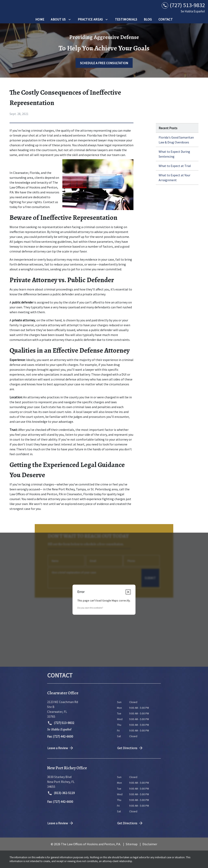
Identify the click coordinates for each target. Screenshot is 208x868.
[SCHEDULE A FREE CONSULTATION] (104, 63)
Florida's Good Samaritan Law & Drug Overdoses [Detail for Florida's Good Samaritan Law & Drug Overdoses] (176, 140)
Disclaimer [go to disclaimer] (150, 844)
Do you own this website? (90, 608)
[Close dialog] (128, 592)
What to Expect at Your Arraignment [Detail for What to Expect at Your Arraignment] (174, 178)
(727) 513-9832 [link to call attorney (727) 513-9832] (61, 723)
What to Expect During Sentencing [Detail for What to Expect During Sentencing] (174, 154)
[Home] (40, 19)
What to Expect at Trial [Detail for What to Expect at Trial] (175, 166)
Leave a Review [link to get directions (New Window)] (61, 748)
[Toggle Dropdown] (70, 19)
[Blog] (148, 19)
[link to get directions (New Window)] (79, 709)
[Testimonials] (126, 19)
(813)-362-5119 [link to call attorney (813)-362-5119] (61, 793)
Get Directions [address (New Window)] (130, 748)
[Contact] (166, 19)
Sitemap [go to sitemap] (132, 844)
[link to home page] (28, 8)
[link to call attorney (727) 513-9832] (183, 5)
